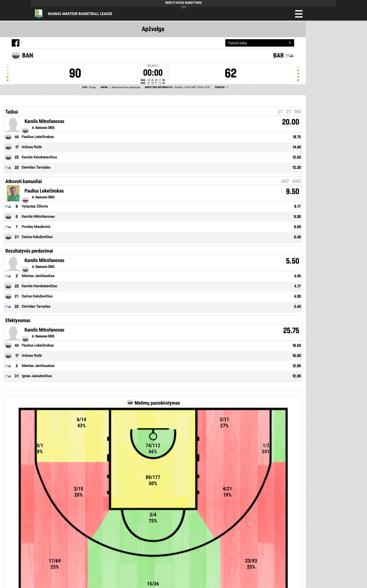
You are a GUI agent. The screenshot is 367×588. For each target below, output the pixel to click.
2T (280, 112)
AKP (285, 181)
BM (297, 112)
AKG (297, 181)
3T (289, 112)
